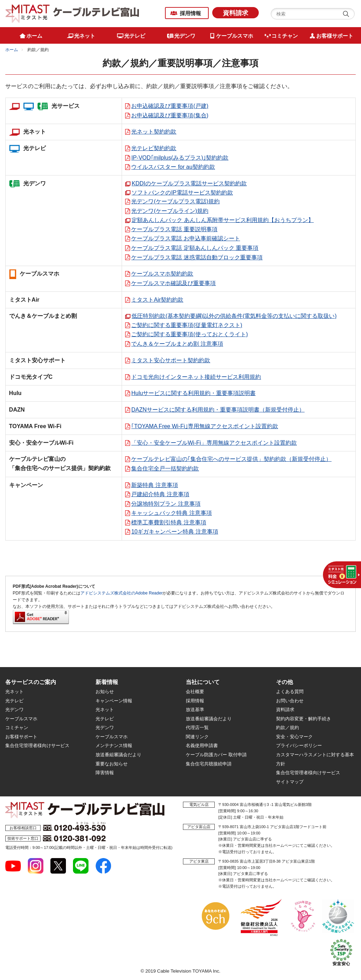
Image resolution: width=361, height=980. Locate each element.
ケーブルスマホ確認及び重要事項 (173, 283)
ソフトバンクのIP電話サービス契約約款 (182, 193)
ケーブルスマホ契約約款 (162, 274)
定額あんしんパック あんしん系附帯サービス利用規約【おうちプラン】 (222, 220)
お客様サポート (21, 737)
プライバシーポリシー (299, 745)
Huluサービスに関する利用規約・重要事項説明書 (193, 393)
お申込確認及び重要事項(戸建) (170, 106)
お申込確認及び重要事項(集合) (170, 115)
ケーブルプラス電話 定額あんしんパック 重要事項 (195, 248)
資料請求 (235, 13)
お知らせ (105, 692)
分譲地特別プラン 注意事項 (166, 504)
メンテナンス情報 (114, 745)
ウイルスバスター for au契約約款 (173, 167)
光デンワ (14, 710)
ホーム (12, 50)
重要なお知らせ (112, 764)
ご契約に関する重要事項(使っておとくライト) (189, 334)
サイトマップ (290, 782)
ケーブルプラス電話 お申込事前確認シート (185, 238)
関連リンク (197, 737)
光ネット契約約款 (154, 132)
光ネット (14, 692)
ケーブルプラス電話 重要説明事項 (174, 229)
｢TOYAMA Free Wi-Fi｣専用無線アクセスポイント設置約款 (204, 426)
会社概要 (195, 692)
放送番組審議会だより (118, 755)
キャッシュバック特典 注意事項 (171, 513)
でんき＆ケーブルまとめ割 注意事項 (177, 344)
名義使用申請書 (202, 745)
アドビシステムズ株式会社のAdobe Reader (121, 593)
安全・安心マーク (294, 737)
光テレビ (14, 701)
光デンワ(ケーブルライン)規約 (170, 211)
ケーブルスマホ (21, 719)
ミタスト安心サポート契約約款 (171, 360)
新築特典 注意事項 (154, 485)
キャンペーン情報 (114, 701)
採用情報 (190, 13)
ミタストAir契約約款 (157, 300)
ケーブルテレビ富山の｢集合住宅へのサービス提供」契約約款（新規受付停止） (231, 459)
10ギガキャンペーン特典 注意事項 (175, 532)
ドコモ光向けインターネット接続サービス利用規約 (196, 377)
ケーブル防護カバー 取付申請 (216, 755)
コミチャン (17, 728)
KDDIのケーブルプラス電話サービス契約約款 (189, 183)
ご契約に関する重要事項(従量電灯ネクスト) (187, 325)
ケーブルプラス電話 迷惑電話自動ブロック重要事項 (197, 257)
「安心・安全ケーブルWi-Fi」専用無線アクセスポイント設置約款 (214, 443)
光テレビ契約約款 (154, 148)
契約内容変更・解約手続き (304, 719)
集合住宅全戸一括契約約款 (165, 469)
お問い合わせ (290, 701)
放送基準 (195, 710)
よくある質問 (290, 692)
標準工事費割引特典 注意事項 (169, 522)
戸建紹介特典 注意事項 (160, 494)
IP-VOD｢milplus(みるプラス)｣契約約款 (180, 158)
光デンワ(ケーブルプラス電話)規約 (175, 201)
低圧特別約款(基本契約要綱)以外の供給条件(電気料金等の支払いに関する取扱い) (234, 316)
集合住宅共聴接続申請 (209, 764)
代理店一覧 (197, 728)
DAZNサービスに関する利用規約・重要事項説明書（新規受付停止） (218, 410)
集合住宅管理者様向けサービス (37, 745)
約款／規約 (287, 728)
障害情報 (105, 773)
